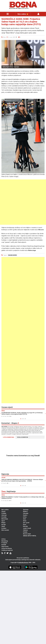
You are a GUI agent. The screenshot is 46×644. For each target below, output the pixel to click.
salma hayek (12, 255)
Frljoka (25, 532)
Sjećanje (26, 510)
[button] (43, 42)
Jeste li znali (27, 528)
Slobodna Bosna (23, 563)
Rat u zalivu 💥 (23, 14)
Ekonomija (5, 519)
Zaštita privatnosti (7, 550)
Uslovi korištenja (7, 548)
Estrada (25, 526)
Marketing (5, 541)
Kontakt (4, 545)
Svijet (3, 526)
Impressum (5, 546)
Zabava (25, 530)
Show (25, 521)
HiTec (25, 517)
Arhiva (4, 539)
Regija (3, 523)
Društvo (4, 528)
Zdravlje (26, 513)
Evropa (4, 525)
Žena (25, 525)
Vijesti (3, 511)
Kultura (25, 511)
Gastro (25, 515)
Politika (4, 513)
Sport (3, 521)
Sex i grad (26, 523)
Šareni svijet (27, 534)
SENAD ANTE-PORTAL (30, 536)
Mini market (5, 530)
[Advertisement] (23, 202)
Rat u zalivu (5, 510)
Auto (24, 519)
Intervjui (4, 515)
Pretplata (4, 543)
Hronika (4, 517)
